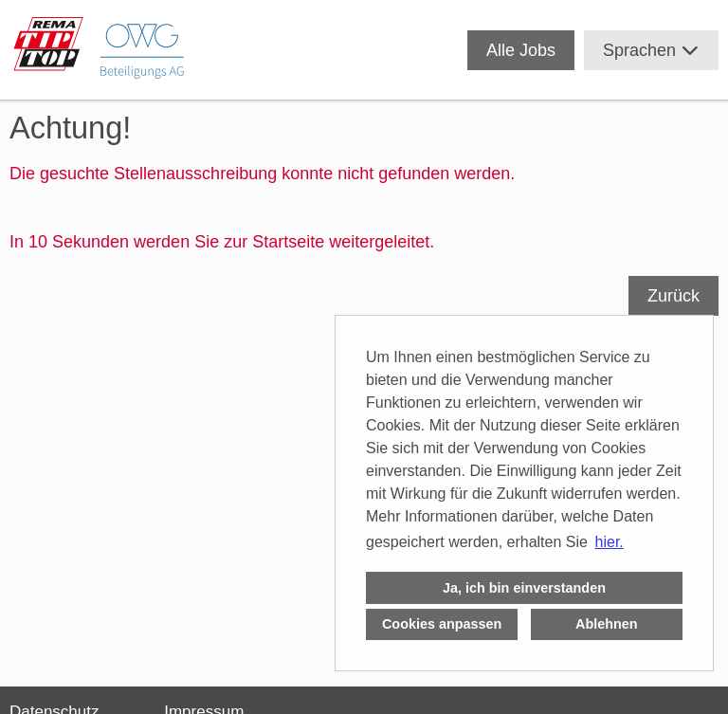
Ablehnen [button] (607, 624)
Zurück (673, 296)
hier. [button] (610, 542)
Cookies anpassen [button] (442, 624)
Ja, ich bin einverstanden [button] (524, 588)
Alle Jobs (521, 50)
